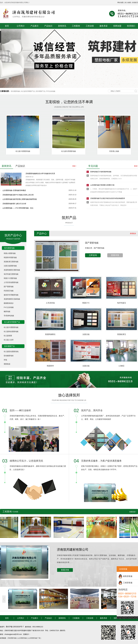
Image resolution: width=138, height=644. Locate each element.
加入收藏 (128, 3)
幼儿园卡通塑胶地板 (11, 327)
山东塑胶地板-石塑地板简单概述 (14, 190)
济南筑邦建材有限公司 (73, 549)
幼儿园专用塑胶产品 (28, 91)
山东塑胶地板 (22, 638)
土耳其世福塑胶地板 (11, 282)
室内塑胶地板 (15, 91)
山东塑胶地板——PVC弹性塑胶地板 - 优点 (18, 208)
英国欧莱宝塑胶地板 (11, 262)
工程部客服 (128, 583)
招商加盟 (117, 26)
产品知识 (48, 26)
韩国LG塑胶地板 (10, 253)
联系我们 (131, 26)
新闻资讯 (62, 26)
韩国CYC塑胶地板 (10, 278)
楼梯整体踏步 (9, 303)
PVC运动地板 (51, 91)
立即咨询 (93, 255)
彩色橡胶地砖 (9, 356)
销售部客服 (128, 576)
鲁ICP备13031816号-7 (15, 627)
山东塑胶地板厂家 (34, 638)
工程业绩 (90, 26)
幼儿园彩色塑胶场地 (11, 352)
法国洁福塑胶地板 (10, 266)
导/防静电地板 (9, 316)
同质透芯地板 (9, 291)
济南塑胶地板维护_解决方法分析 (14, 204)
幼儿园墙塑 (8, 336)
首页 (7, 26)
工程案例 (76, 26)
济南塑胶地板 (12, 638)
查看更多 (133, 234)
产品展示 (34, 26)
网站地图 (120, 3)
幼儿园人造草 (9, 340)
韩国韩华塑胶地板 (10, 257)
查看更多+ (133, 512)
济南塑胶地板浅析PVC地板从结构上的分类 (18, 195)
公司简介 (21, 26)
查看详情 (115, 255)
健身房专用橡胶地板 (11, 295)
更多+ (74, 166)
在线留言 (135, 3)
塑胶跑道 (7, 364)
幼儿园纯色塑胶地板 (11, 332)
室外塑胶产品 (41, 91)
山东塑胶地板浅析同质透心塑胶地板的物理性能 (20, 199)
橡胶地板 (7, 311)
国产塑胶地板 (9, 287)
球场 (5, 360)
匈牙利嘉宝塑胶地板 (11, 274)
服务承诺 (103, 26)
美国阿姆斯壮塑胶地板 (12, 270)
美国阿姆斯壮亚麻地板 (12, 299)
